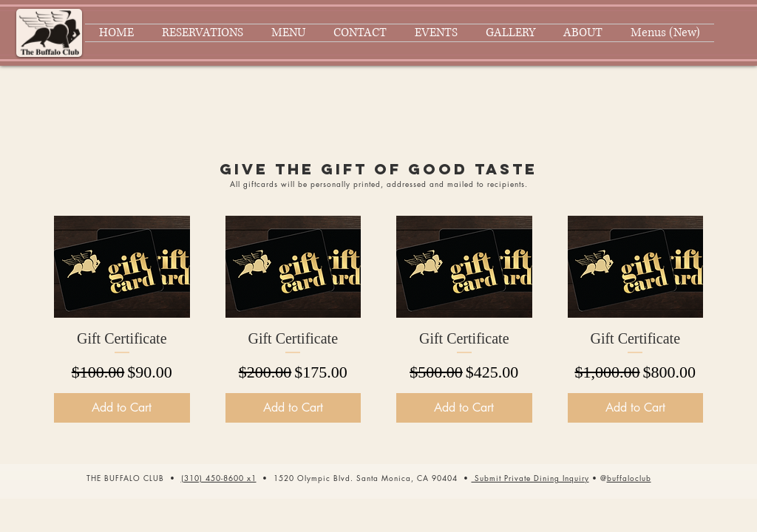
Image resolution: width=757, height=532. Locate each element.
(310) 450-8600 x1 (219, 478)
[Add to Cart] (122, 408)
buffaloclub (629, 478)
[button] (530, 478)
